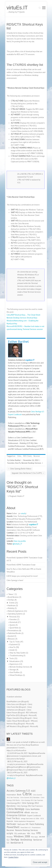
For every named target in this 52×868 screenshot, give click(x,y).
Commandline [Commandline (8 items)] (15, 812)
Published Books (14, 633)
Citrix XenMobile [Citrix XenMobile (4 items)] (33, 809)
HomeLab (13, 622)
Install (12, 650)
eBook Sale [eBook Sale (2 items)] (34, 813)
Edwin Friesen (12, 713)
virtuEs (23, 513)
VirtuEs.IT (21, 496)
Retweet (36, 753)
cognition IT (30, 360)
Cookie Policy (13, 857)
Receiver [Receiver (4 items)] (10, 830)
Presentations (13, 631)
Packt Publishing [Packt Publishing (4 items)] (37, 824)
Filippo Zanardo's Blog (15, 718)
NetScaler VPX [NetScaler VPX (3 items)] (23, 824)
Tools (12, 658)
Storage (13, 670)
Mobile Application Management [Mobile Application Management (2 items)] (24, 821)
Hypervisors (14, 664)
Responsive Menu (44, 8)
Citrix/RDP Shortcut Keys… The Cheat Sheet (23, 315)
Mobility (11, 608)
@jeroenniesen (13, 756)
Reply (31, 753)
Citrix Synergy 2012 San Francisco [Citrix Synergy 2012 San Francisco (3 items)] (30, 806)
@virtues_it (11, 778)
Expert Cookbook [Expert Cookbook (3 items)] (34, 816)
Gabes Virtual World (14, 721)
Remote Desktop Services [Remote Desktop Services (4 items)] (27, 830)
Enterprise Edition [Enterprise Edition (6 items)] (16, 815)
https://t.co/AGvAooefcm (16, 750)
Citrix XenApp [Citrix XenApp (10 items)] (15, 809)
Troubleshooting (16, 656)
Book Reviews (13, 597)
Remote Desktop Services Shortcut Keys (22, 318)
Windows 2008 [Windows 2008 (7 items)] (22, 836)
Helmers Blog (12, 724)
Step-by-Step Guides (18, 653)
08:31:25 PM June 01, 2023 (17, 762)
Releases (11, 639)
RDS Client (27, 456)
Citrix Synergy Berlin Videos (20, 469)
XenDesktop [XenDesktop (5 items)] (26, 840)
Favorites (11, 463)
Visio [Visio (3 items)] (33, 834)
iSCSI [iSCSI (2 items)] (42, 819)
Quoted (11, 636)
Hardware (12, 605)
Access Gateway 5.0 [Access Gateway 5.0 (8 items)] (18, 791)
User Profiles (15, 672)
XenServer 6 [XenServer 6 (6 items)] (17, 843)
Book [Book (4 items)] (19, 795)
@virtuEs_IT (17, 544)
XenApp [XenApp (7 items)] (15, 840)
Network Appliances (16, 611)
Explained (14, 644)
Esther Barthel (18, 342)
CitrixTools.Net (13, 707)
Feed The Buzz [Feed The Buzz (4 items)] (13, 818)
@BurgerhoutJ (12, 767)
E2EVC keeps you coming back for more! (22, 576)
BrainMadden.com (14, 702)
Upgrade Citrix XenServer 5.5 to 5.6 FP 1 (28, 473)
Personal (13, 617)
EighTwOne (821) (13, 715)
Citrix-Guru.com (13, 704)
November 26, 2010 (31, 460)
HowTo (18, 463)
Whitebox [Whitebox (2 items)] (10, 837)
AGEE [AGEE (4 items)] (33, 791)
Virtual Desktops (16, 675)
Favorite (42, 753)
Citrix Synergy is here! (15, 580)
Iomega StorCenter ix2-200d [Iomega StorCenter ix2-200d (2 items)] (30, 819)
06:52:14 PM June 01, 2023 (17, 773)
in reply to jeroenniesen (17, 764)
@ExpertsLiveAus (33, 767)
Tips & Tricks (14, 642)
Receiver (37, 456)
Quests (12, 625)
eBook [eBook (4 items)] (27, 812)
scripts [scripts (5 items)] (10, 833)
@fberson (35, 742)
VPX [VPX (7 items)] (38, 833)
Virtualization (14, 661)
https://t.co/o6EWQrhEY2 (28, 770)
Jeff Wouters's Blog (14, 726)
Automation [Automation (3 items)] (11, 795)
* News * (11, 594)
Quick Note (14, 628)
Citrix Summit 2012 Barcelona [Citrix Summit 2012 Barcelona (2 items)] (30, 798)
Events (12, 603)
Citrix (19, 456)
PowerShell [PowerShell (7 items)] (13, 827)
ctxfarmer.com (12, 710)
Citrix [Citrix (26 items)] (27, 794)
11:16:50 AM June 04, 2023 (17, 753)
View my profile (20, 541)
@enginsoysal (12, 770)
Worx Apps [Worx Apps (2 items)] (34, 837)
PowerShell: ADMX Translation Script (21, 565)
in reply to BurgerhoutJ (16, 775)
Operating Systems (15, 614)
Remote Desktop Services (31, 463)
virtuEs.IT (17, 8)
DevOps (11, 600)
